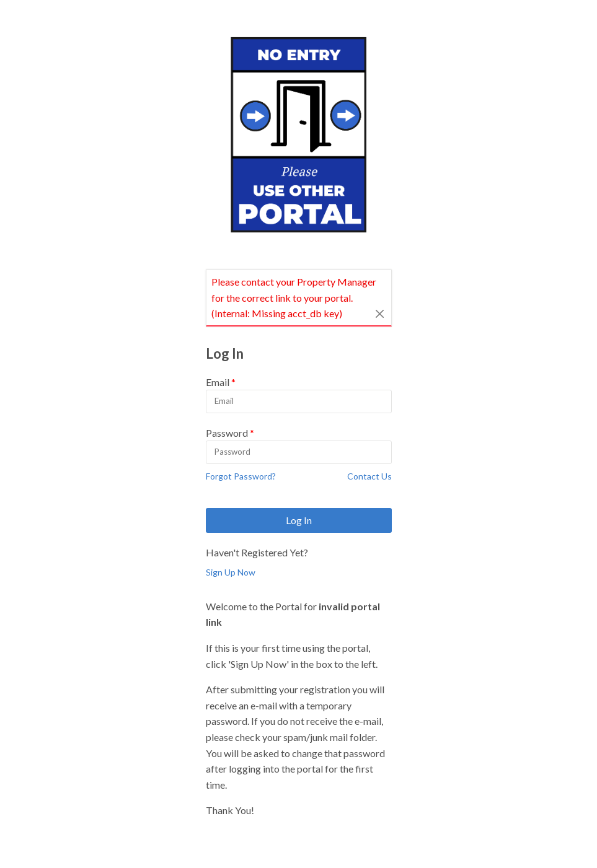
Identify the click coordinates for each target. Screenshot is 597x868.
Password (227, 433)
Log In (299, 520)
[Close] (380, 313)
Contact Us (369, 476)
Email (218, 382)
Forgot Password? (241, 476)
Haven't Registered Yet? (257, 552)
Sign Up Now (231, 572)
